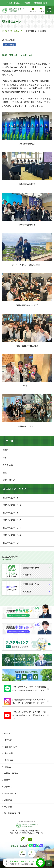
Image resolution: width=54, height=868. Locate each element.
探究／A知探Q (9, 45)
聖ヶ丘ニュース (16, 31)
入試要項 (36, 575)
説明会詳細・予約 (36, 567)
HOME (5, 31)
